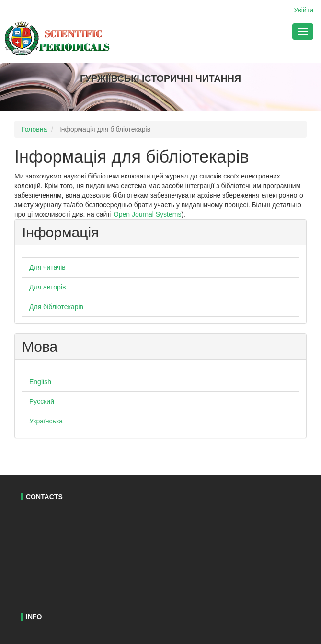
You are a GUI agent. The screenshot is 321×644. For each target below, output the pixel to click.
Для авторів (47, 287)
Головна (34, 129)
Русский (42, 401)
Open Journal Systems (148, 214)
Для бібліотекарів (56, 307)
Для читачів (47, 267)
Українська (46, 421)
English (40, 382)
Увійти (304, 10)
